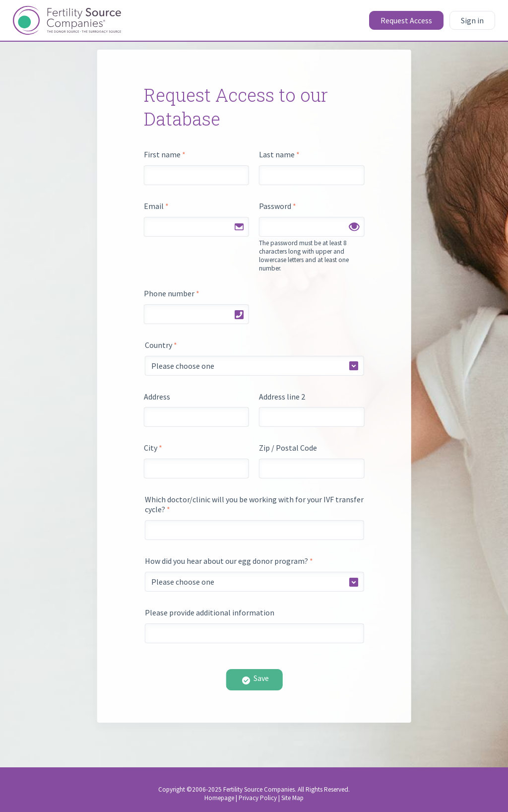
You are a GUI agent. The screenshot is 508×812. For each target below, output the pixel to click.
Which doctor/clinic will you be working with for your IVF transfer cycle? (254, 504)
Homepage (219, 798)
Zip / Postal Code (288, 448)
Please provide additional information (210, 612)
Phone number (172, 293)
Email (156, 206)
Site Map (292, 798)
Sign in (472, 20)
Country (161, 345)
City (153, 448)
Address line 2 (282, 397)
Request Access (406, 20)
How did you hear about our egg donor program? (229, 561)
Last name (279, 154)
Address (157, 397)
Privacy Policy (258, 798)
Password (278, 206)
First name (165, 154)
